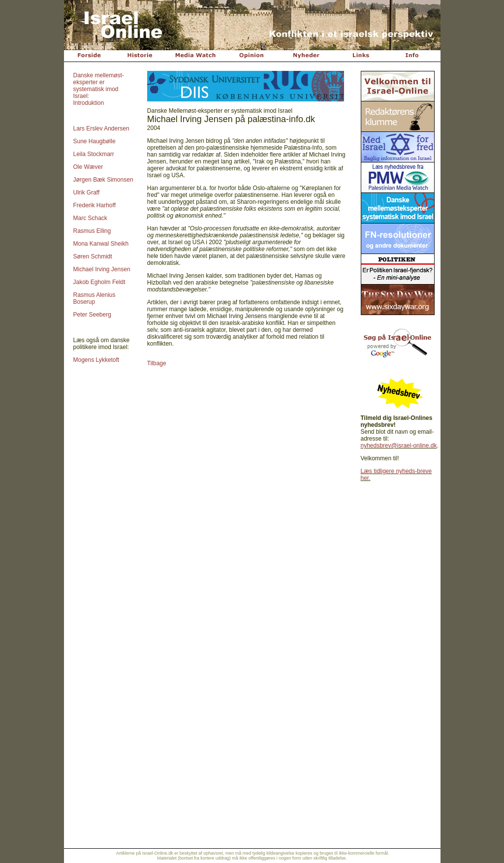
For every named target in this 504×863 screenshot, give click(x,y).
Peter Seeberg (92, 315)
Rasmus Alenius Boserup (94, 298)
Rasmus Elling (92, 231)
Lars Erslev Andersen (101, 128)
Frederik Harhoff (94, 205)
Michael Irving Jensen (102, 269)
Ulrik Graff (87, 192)
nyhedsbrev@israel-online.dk (399, 446)
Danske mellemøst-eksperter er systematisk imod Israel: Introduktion (99, 89)
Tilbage (157, 363)
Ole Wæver (88, 167)
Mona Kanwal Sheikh (101, 244)
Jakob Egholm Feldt (99, 282)
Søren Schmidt (93, 256)
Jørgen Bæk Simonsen (103, 180)
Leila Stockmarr (94, 154)
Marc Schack (90, 218)
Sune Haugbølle (94, 141)
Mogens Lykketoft (96, 360)
